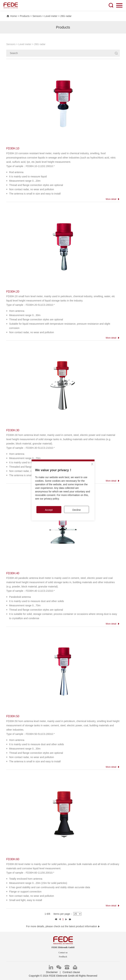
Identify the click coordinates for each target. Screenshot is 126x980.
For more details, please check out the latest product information (63, 926)
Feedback (63, 957)
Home (11, 16)
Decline (77, 510)
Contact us (63, 953)
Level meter (51, 16)
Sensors (37, 16)
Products (25, 16)
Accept (49, 510)
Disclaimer (52, 972)
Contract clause (71, 972)
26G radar (66, 16)
